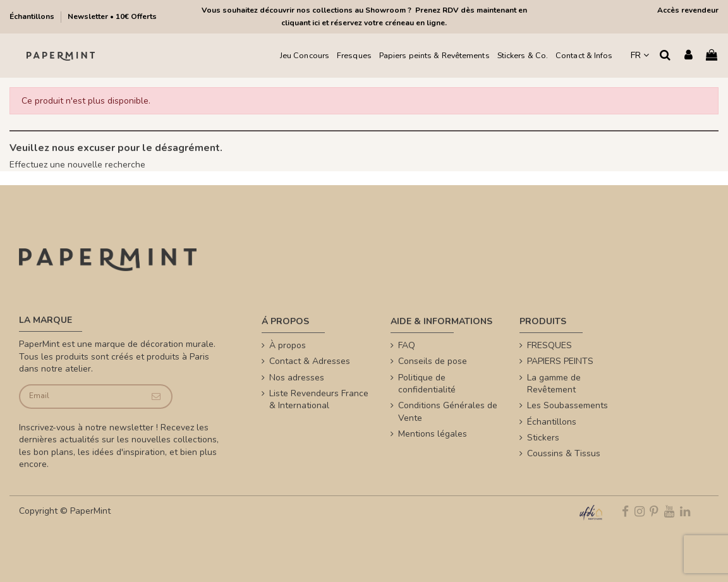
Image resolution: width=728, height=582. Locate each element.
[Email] (81, 397)
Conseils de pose (433, 361)
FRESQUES (549, 345)
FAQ (407, 345)
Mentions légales (433, 434)
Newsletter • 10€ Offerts (112, 16)
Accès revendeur (688, 10)
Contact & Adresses (310, 361)
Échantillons (33, 16)
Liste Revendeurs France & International (319, 400)
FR (640, 55)
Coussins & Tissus (564, 453)
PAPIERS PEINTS (560, 361)
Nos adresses (297, 378)
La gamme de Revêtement (554, 384)
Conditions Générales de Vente (448, 412)
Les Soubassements (567, 405)
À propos (288, 345)
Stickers (543, 438)
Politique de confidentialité (427, 384)
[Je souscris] (156, 397)
